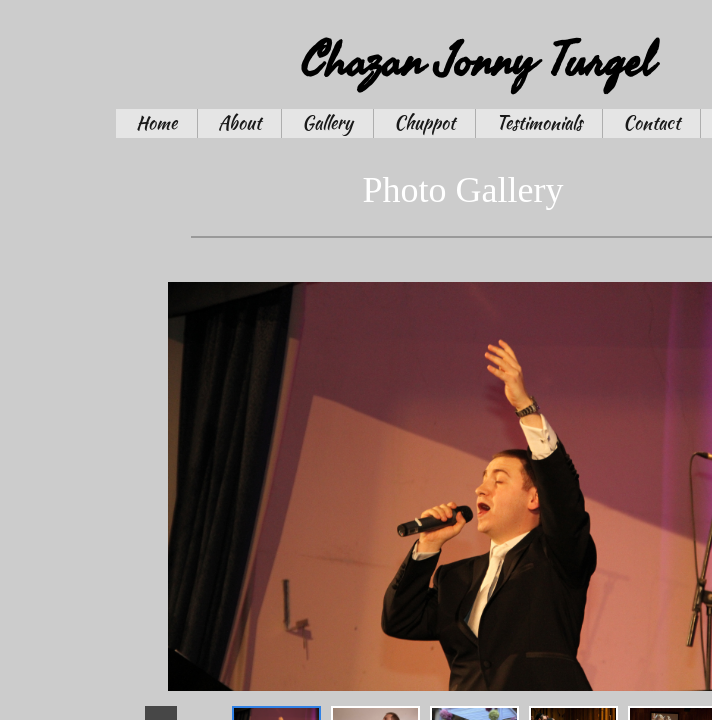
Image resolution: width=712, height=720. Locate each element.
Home (156, 122)
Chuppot (424, 122)
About (239, 122)
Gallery (327, 122)
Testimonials (539, 122)
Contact (651, 122)
